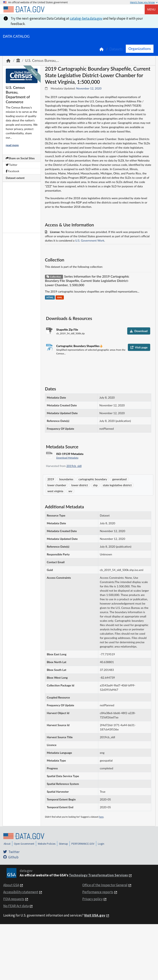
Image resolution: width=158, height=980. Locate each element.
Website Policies (47, 844)
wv (70, 491)
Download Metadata (67, 458)
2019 (51, 479)
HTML (50, 298)
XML (60, 298)
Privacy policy (92, 899)
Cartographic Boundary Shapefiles (78, 346)
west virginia (55, 491)
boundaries (66, 479)
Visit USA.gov (95, 915)
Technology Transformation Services (98, 875)
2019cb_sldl (74, 466)
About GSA (11, 885)
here (101, 817)
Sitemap (63, 844)
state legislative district (117, 485)
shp (95, 485)
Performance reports (98, 892)
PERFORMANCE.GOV (83, 844)
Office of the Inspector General (105, 885)
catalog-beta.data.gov (86, 18)
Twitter (11, 165)
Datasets (116, 49)
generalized (119, 479)
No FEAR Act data (16, 906)
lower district (80, 485)
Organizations (140, 49)
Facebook (13, 171)
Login (101, 844)
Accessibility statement (21, 892)
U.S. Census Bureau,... (42, 60)
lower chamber (57, 485)
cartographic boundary (93, 479)
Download (139, 331)
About (7, 844)
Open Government (24, 844)
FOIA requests (14, 899)
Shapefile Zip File (67, 329)
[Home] (24, 9)
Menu (151, 9)
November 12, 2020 (89, 88)
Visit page (139, 347)
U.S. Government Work (90, 240)
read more (12, 145)
